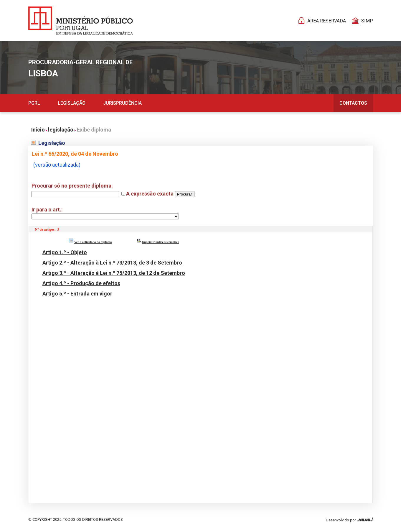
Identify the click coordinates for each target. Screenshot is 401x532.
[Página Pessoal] (81, 21)
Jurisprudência (122, 103)
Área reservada (327, 21)
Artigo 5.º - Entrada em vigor (77, 294)
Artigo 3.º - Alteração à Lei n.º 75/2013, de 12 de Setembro (114, 273)
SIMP (367, 21)
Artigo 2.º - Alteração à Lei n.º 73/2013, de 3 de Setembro (112, 263)
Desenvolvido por (349, 519)
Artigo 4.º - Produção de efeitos (81, 283)
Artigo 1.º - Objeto (65, 252)
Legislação (72, 103)
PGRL (34, 103)
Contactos (353, 103)
